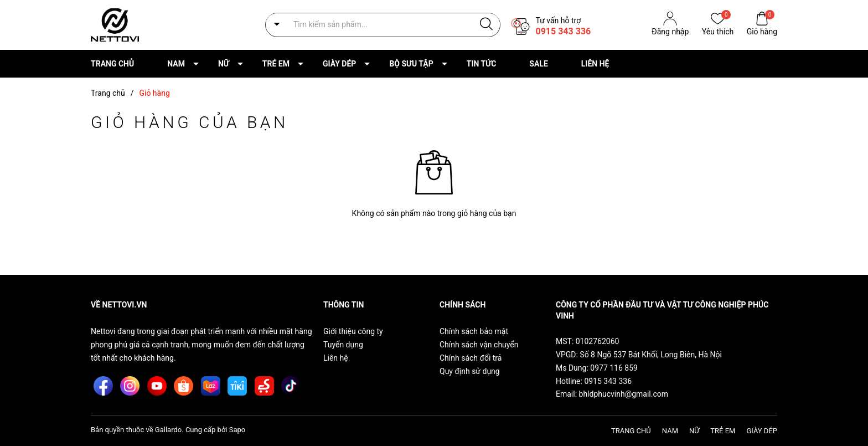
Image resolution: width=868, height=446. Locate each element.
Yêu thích (718, 31)
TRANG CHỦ (112, 64)
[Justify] (486, 24)
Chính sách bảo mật (474, 331)
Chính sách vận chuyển (479, 345)
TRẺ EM (276, 64)
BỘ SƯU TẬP (411, 64)
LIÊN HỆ (595, 64)
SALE (538, 64)
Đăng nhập (670, 32)
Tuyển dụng (343, 345)
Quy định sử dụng (470, 371)
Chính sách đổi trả (471, 358)
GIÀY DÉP (339, 64)
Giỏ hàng (762, 31)
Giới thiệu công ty (353, 331)
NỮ (224, 64)
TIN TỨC (482, 64)
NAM (176, 64)
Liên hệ (336, 358)
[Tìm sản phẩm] (383, 24)
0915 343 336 (563, 31)
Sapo (237, 430)
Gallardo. (169, 430)
